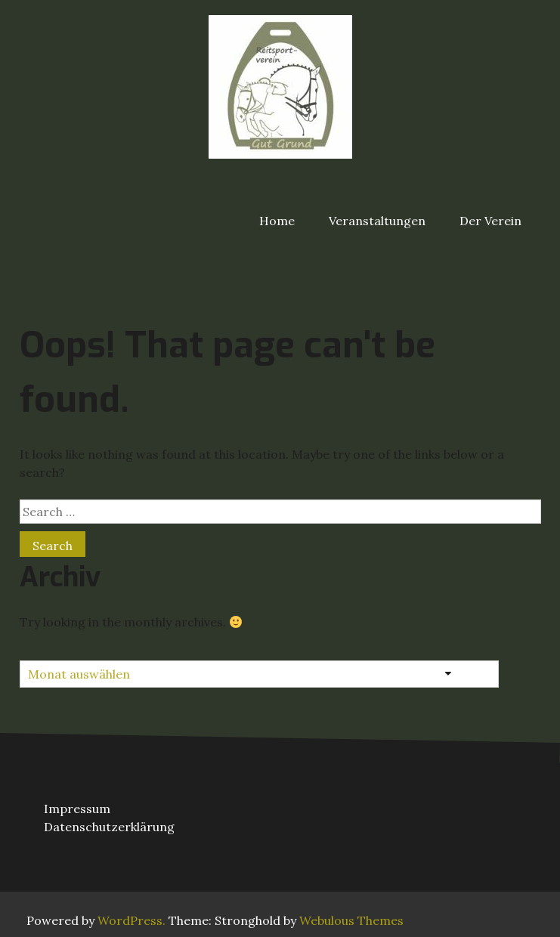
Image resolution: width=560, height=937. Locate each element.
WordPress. (131, 920)
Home (277, 221)
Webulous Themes (351, 920)
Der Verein (490, 221)
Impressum (77, 809)
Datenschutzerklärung (109, 827)
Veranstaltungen (377, 221)
